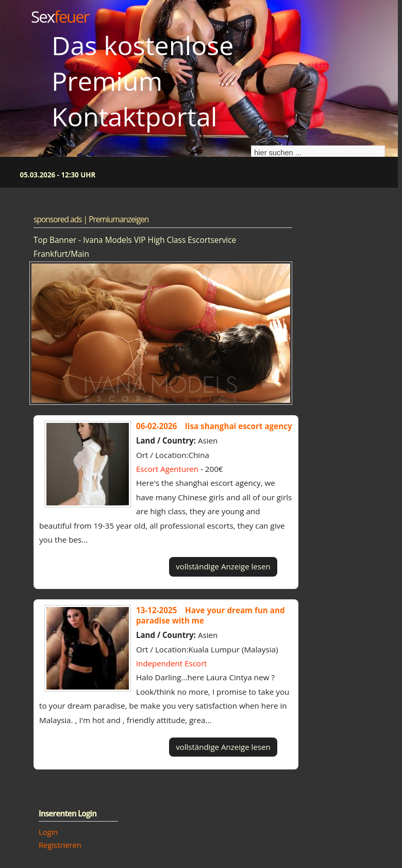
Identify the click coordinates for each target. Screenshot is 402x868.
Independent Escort (171, 663)
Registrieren (60, 845)
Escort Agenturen (167, 469)
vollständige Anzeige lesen (223, 566)
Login (48, 832)
